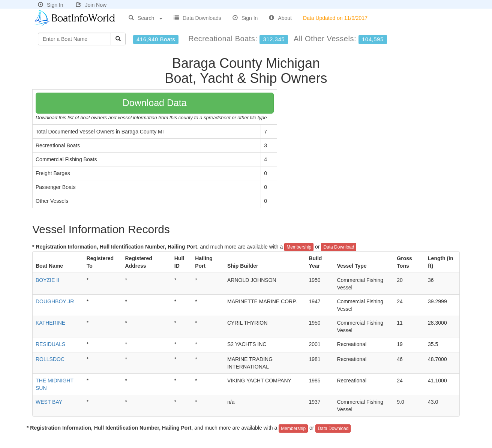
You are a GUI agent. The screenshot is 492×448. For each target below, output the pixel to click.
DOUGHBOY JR (55, 301)
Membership (299, 247)
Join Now (91, 5)
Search (145, 18)
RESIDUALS (50, 344)
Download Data (155, 103)
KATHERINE (50, 323)
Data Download (339, 247)
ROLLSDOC (50, 359)
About (280, 18)
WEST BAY (49, 402)
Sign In (51, 5)
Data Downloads (197, 18)
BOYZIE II (47, 280)
